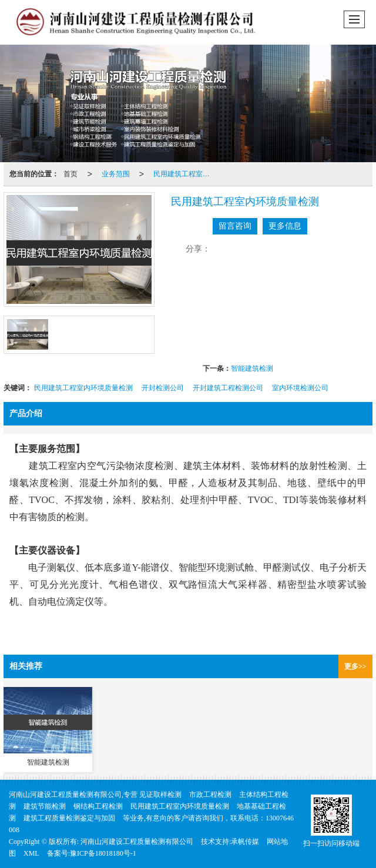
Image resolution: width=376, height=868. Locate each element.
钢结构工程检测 (98, 806)
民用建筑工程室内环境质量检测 (185, 174)
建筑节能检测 (45, 806)
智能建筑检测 (252, 368)
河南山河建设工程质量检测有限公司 (137, 842)
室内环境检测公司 (300, 388)
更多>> (355, 666)
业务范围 (116, 174)
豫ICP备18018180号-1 (103, 853)
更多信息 (285, 226)
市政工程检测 (210, 795)
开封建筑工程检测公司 (228, 388)
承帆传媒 (245, 842)
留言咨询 (235, 226)
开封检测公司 (163, 388)
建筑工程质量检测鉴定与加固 (69, 818)
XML (31, 853)
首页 (70, 174)
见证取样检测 (160, 795)
